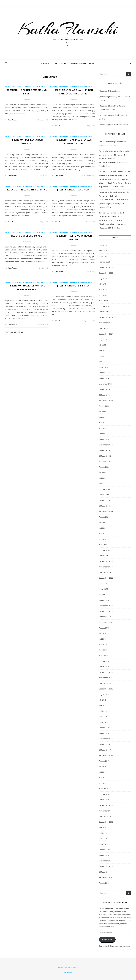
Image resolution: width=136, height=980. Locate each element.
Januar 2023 (104, 439)
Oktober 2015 (105, 872)
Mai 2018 (103, 711)
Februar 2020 (105, 595)
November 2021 (106, 500)
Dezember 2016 (106, 805)
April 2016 (103, 839)
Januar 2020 (104, 600)
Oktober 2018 (105, 683)
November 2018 (106, 678)
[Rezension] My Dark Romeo (111, 228)
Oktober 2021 (105, 506)
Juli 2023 (102, 411)
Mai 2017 (103, 777)
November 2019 (106, 611)
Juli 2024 (102, 345)
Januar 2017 (104, 800)
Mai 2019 (103, 644)
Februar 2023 (105, 434)
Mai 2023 (103, 423)
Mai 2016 (103, 833)
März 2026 (103, 256)
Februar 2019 (105, 661)
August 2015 (104, 883)
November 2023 (106, 389)
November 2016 (106, 811)
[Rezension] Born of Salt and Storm (113, 124)
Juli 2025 (102, 284)
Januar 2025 (104, 312)
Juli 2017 (102, 766)
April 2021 (103, 539)
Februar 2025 (105, 306)
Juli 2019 (102, 633)
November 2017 (106, 744)
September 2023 (106, 400)
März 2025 (103, 301)
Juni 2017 (103, 772)
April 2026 (103, 251)
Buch (19, 87)
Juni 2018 (103, 705)
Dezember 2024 (106, 317)
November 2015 (106, 866)
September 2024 (106, 334)
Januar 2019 (104, 667)
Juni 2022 (103, 478)
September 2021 (106, 511)
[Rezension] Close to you (26, 236)
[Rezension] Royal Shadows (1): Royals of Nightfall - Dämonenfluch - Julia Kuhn (114, 196)
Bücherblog (47, 87)
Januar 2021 (104, 556)
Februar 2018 (105, 728)
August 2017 (104, 761)
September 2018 (106, 689)
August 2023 (104, 406)
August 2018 (104, 694)
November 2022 (106, 450)
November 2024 (106, 323)
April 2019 (103, 650)
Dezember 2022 (106, 445)
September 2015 (106, 877)
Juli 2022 (102, 473)
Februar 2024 (105, 373)
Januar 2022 (104, 495)
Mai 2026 (103, 245)
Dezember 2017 (106, 739)
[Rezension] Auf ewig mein (73, 190)
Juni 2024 (103, 351)
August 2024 (104, 339)
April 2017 (103, 783)
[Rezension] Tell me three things (26, 190)
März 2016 (103, 844)
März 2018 (103, 722)
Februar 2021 (105, 550)
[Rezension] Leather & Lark (113, 187)
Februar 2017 (105, 794)
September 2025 (106, 273)
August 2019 (104, 628)
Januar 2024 (104, 378)
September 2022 (106, 461)
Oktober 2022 (105, 456)
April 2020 (103, 583)
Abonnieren (107, 940)
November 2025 (106, 267)
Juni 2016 (103, 827)
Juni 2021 (103, 528)
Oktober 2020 (105, 572)
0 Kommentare (26, 100)
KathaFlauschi (68, 29)
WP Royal (74, 967)
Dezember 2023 (106, 384)
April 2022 (103, 484)
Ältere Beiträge (14, 332)
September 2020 (106, 578)
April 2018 (103, 717)
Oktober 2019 (105, 617)
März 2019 (103, 655)
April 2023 (103, 428)
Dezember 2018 (106, 672)
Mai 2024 (103, 356)
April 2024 (103, 362)
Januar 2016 (104, 855)
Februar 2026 (105, 262)
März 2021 (103, 545)
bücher (37, 87)
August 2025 (104, 278)
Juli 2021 (102, 522)
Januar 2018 (104, 733)
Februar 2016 (105, 850)
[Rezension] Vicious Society (110, 91)
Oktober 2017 (105, 750)
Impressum (61, 63)
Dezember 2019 (106, 606)
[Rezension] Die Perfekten (73, 286)
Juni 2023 (103, 417)
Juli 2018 (102, 700)
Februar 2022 (105, 489)
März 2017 (103, 789)
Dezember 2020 (106, 561)
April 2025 (103, 295)
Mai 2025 (103, 289)
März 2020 (103, 589)
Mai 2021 (103, 533)
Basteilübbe (10, 87)
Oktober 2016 (105, 816)
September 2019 (106, 622)
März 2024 (103, 367)
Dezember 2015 (106, 861)
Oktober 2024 (105, 328)
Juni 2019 (103, 639)
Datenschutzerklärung (83, 63)
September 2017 (106, 755)
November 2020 (106, 567)
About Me (46, 63)
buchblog (28, 87)
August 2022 (104, 467)
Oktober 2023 (105, 395)
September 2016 (106, 822)
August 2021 (104, 517)
